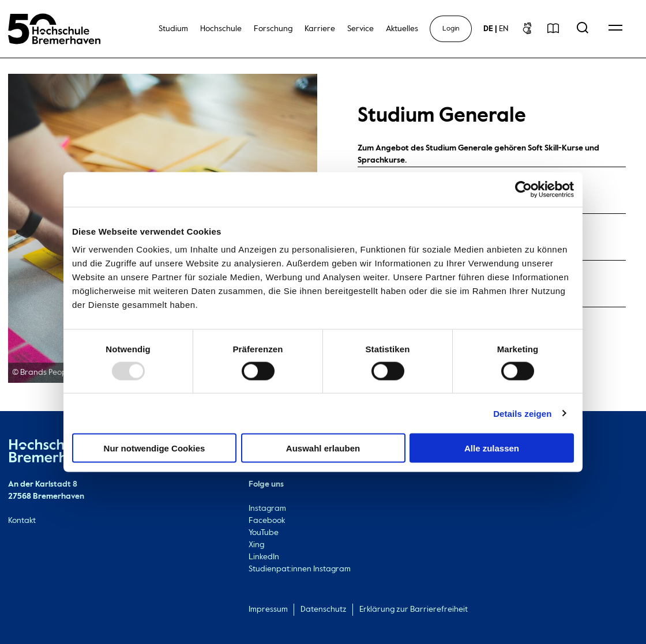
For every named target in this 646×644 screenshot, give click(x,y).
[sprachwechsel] (496, 29)
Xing (256, 545)
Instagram (267, 509)
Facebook (267, 521)
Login (451, 29)
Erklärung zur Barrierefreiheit (414, 609)
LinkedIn (264, 557)
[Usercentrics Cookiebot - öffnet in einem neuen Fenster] (523, 189)
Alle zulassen (492, 448)
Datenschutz (324, 609)
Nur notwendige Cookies (155, 448)
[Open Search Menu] (583, 29)
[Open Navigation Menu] (615, 29)
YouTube (264, 533)
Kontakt (22, 521)
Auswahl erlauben (323, 448)
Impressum (268, 609)
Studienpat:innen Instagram (300, 569)
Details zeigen (522, 413)
